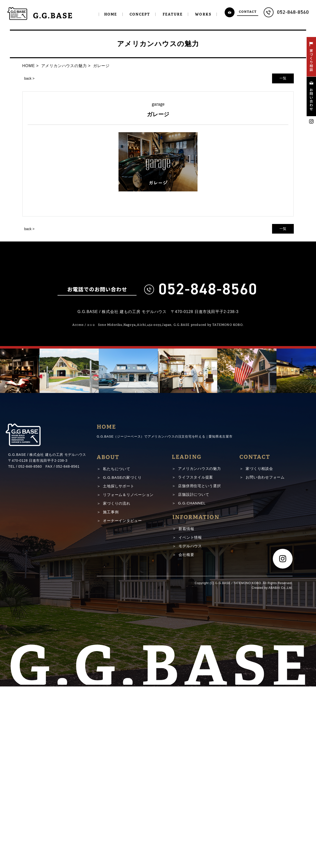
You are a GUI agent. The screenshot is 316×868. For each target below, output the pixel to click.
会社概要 (186, 736)
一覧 (283, 78)
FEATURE (173, 14)
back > (29, 78)
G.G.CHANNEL (192, 685)
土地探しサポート (118, 668)
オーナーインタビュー (122, 702)
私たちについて (117, 650)
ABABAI (274, 769)
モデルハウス (190, 728)
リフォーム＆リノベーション (128, 676)
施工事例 (111, 693)
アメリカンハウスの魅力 (199, 650)
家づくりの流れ (117, 685)
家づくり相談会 (259, 650)
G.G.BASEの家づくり (122, 659)
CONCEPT (140, 14)
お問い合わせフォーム (265, 659)
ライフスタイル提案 (196, 659)
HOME (111, 14)
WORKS (203, 14)
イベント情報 (190, 719)
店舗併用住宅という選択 (199, 667)
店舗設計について (194, 676)
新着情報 (186, 710)
